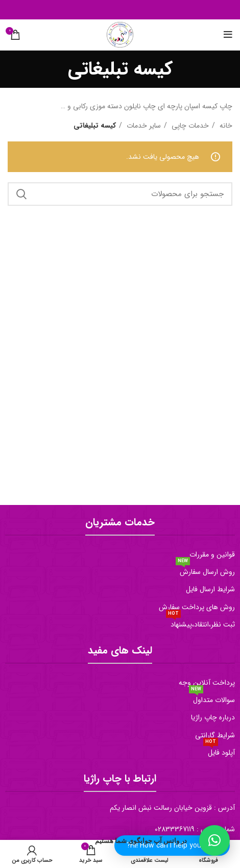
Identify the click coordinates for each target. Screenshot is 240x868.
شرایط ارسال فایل (210, 589)
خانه (225, 126)
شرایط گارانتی (215, 735)
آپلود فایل (219, 751)
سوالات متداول (212, 698)
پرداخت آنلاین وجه (207, 683)
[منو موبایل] (228, 35)
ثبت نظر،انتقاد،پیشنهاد (200, 623)
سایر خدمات (143, 126)
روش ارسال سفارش (205, 570)
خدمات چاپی (189, 126)
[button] (214, 840)
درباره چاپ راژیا (213, 717)
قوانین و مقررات (212, 554)
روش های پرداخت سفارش (197, 607)
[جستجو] (120, 194)
